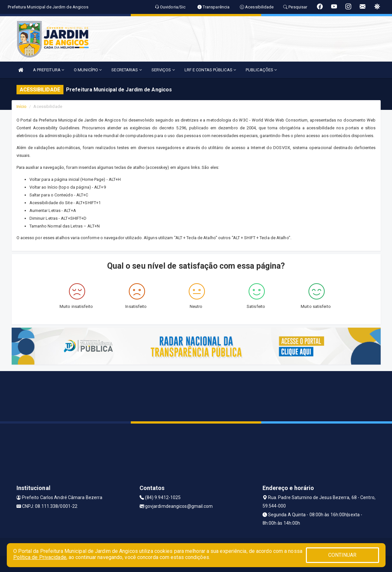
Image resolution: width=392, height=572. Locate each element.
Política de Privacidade (40, 557)
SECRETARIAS (126, 70)
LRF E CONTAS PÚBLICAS (210, 70)
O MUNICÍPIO (88, 70)
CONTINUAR (342, 555)
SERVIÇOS (163, 70)
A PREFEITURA (49, 70)
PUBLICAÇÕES (261, 70)
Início (22, 106)
